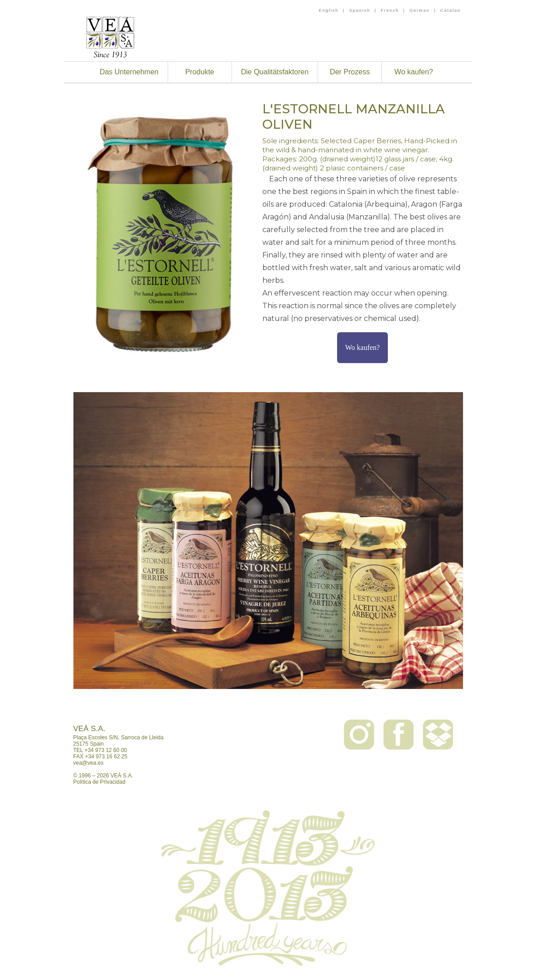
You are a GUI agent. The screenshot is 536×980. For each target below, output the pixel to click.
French (390, 10)
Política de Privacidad (99, 782)
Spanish (360, 10)
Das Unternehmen (129, 72)
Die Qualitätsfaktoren (275, 72)
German (420, 10)
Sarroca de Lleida (142, 737)
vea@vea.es (89, 763)
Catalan (450, 10)
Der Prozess (350, 72)
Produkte (200, 72)
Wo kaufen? (414, 72)
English (329, 10)
